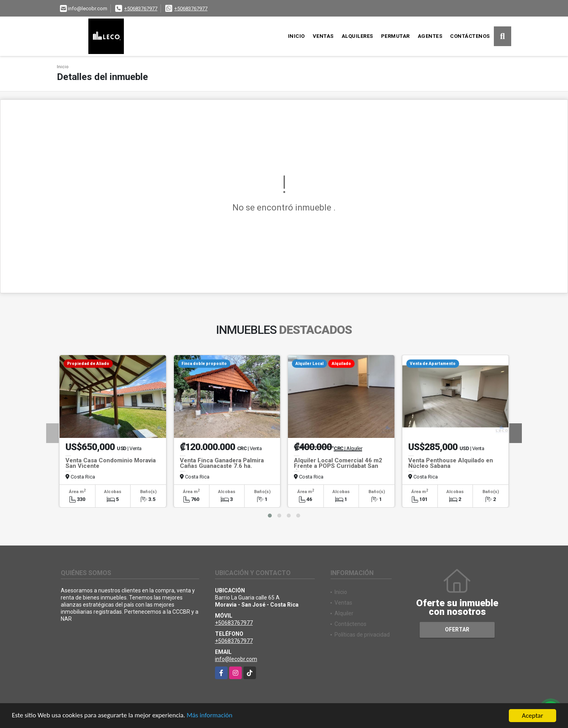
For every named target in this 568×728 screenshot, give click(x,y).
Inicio (296, 36)
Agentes (430, 36)
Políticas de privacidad (362, 635)
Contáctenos (470, 36)
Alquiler (344, 613)
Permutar (395, 36)
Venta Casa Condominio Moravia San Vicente (111, 463)
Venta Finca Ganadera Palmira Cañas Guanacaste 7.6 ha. (222, 463)
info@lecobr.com (236, 659)
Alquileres (357, 36)
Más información (210, 716)
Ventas (323, 36)
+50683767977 (141, 8)
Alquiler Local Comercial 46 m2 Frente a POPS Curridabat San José (338, 466)
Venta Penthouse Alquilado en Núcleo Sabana (451, 463)
